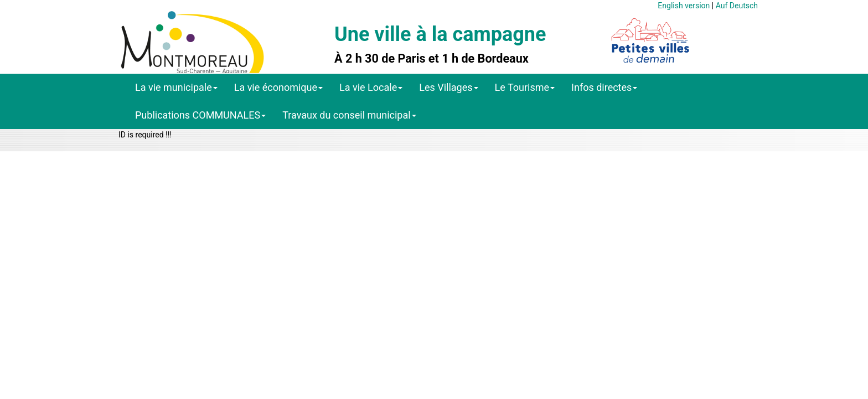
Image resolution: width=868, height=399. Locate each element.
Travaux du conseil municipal (349, 115)
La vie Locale (371, 87)
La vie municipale (176, 87)
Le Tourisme (525, 87)
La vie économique (278, 87)
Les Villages (448, 87)
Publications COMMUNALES (200, 115)
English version (684, 6)
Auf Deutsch (737, 6)
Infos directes (604, 87)
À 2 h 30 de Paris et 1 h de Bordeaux (432, 59)
